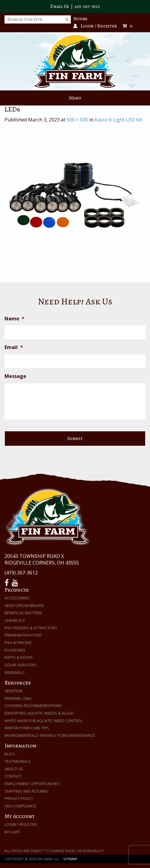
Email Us (59, 6)
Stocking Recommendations (33, 706)
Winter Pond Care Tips (27, 728)
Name (14, 319)
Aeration (14, 691)
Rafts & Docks (19, 657)
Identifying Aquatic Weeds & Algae (39, 713)
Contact (13, 776)
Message (15, 376)
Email (14, 347)
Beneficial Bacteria (23, 613)
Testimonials (18, 761)
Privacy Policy (19, 798)
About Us (14, 769)
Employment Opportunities (32, 784)
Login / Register (21, 824)
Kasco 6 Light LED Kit (118, 120)
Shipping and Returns (27, 791)
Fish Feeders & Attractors (31, 628)
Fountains (15, 650)
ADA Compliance (20, 806)
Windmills (15, 672)
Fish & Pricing (18, 643)
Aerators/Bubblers (24, 605)
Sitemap (70, 859)
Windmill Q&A (18, 698)
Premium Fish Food (23, 635)
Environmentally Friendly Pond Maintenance (50, 735)
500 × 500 (77, 120)
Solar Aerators (21, 665)
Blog (10, 754)
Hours (80, 19)
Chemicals (15, 620)
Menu (75, 98)
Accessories (17, 598)
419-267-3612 (87, 6)
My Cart (12, 832)
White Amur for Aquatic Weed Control (44, 721)
